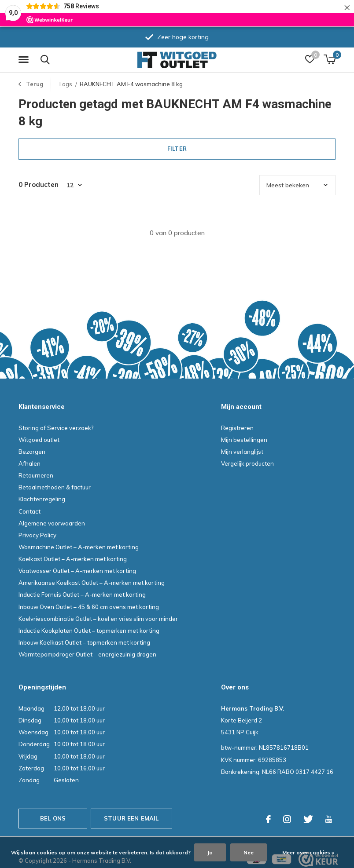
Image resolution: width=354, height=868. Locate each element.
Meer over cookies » (308, 852)
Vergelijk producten (247, 463)
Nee (249, 852)
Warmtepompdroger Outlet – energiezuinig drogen (87, 654)
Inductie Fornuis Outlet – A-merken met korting (82, 594)
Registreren (237, 428)
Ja (210, 852)
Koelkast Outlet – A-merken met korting (73, 559)
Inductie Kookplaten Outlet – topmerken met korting (89, 631)
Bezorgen (32, 452)
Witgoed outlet (39, 440)
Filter (177, 149)
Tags (65, 84)
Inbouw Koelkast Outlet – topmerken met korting (84, 642)
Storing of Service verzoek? (56, 428)
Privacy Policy (37, 535)
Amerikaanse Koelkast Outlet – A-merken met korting (92, 583)
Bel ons (53, 818)
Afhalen (29, 463)
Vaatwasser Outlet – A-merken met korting (77, 571)
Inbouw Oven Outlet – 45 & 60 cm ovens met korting (89, 607)
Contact (29, 511)
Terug (35, 84)
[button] (25, 60)
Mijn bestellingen (244, 440)
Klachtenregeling (42, 499)
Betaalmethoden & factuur (55, 487)
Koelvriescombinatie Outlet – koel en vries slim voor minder (98, 619)
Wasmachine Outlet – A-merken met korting (79, 547)
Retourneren (36, 475)
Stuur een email (131, 818)
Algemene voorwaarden (52, 523)
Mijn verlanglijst (242, 452)
